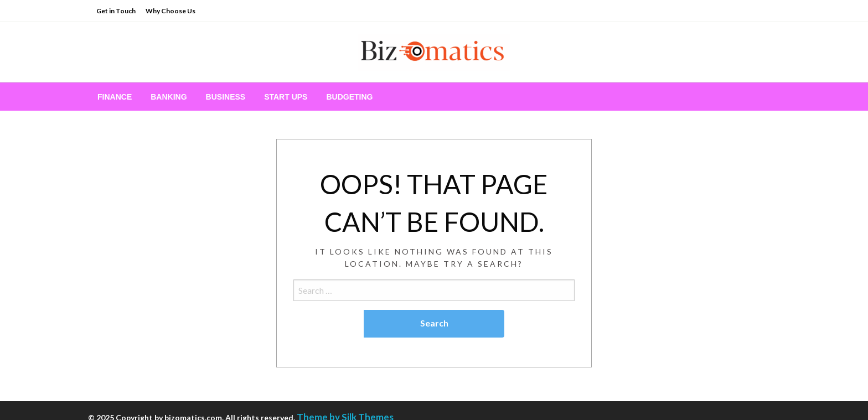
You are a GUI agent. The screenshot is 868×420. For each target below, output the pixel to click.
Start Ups (286, 97)
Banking (169, 97)
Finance (115, 97)
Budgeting (349, 97)
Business (226, 97)
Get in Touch (116, 11)
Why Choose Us (170, 11)
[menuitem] (115, 97)
